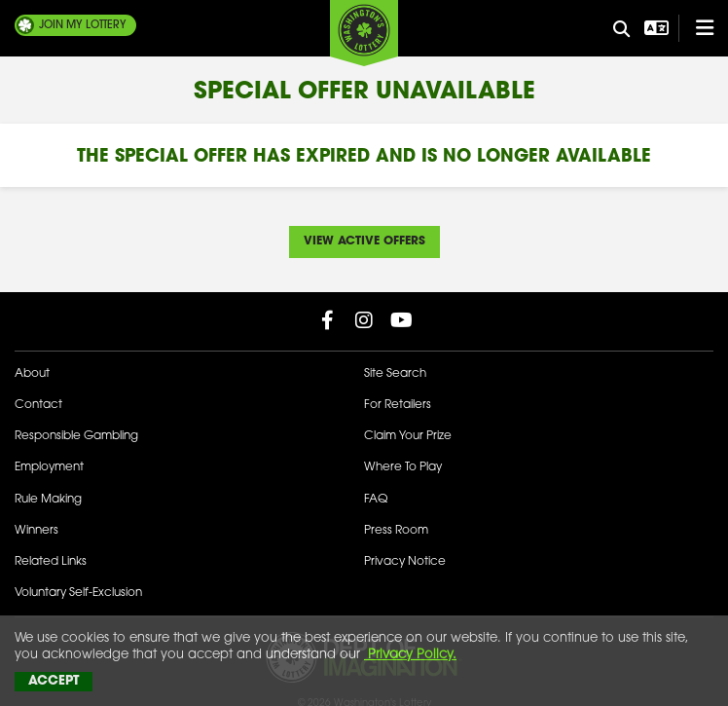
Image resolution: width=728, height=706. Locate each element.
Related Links (51, 562)
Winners (36, 531)
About (32, 374)
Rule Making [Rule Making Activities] (48, 500)
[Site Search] (622, 30)
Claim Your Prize (408, 436)
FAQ (376, 500)
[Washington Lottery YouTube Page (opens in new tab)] (401, 320)
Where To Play (403, 467)
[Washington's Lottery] (364, 33)
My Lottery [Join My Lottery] (83, 25)
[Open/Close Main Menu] (696, 28)
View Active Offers (364, 242)
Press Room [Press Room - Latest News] (396, 531)
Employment (49, 467)
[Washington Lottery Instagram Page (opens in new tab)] (364, 320)
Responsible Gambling (76, 436)
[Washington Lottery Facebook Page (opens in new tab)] (327, 320)
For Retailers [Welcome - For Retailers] (398, 405)
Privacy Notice (405, 562)
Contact (38, 405)
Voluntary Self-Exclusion (78, 593)
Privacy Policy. (410, 655)
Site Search (395, 374)
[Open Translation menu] (654, 28)
